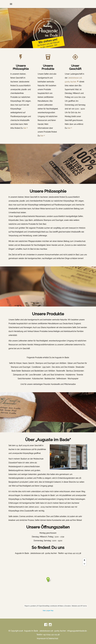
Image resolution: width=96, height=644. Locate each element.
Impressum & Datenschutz (47, 638)
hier (26, 128)
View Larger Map (48, 611)
